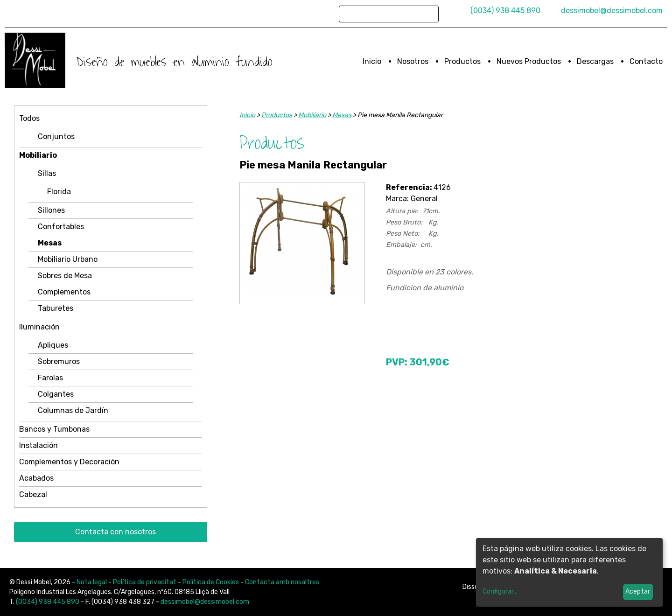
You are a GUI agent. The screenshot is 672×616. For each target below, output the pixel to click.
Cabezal (33, 494)
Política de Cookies (211, 582)
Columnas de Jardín (73, 410)
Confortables (61, 227)
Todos (29, 118)
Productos (462, 61)
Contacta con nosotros (115, 532)
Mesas (50, 243)
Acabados (36, 478)
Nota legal (92, 582)
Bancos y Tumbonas (54, 429)
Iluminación (39, 327)
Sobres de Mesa (65, 276)
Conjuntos (56, 136)
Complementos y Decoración (69, 462)
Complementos (64, 292)
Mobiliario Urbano (68, 259)
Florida (59, 192)
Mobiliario (38, 155)
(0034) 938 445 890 (505, 10)
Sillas (47, 173)
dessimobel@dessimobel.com (612, 10)
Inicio (372, 61)
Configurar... (500, 591)
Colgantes (56, 394)
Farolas (50, 378)
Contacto (646, 61)
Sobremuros (59, 361)
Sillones (51, 210)
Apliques (53, 345)
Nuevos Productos (529, 61)
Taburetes (56, 308)
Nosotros (413, 61)
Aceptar (638, 591)
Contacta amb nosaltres (282, 582)
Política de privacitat (145, 582)
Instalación (38, 445)
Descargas (595, 61)
